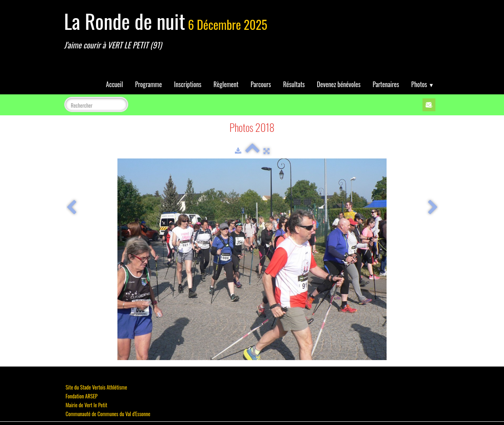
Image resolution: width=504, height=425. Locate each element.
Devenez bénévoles (339, 84)
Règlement (226, 84)
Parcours (261, 84)
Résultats (294, 84)
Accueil (115, 84)
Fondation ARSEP (82, 396)
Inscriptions (188, 84)
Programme (149, 84)
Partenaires (386, 84)
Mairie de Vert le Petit (87, 405)
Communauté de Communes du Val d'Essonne (108, 414)
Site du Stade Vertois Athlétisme (96, 387)
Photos (422, 84)
